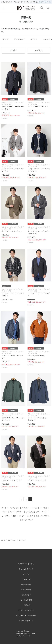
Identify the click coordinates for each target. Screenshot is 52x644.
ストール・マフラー (43, 516)
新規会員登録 (26, 584)
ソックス (30, 516)
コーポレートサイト (26, 621)
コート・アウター (16, 512)
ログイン (26, 574)
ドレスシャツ (19, 39)
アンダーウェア (28, 520)
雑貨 (14, 516)
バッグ (21, 516)
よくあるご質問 (26, 600)
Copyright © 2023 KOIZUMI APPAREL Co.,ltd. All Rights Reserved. (26, 633)
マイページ (26, 579)
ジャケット (36, 508)
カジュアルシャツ (32, 512)
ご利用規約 (26, 605)
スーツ (5, 39)
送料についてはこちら (26, 564)
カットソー (5, 516)
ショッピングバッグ (26, 569)
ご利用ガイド (26, 595)
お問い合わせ (26, 590)
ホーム (3, 540)
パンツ (5, 512)
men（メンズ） (12, 540)
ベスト (45, 508)
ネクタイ (34, 39)
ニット (44, 512)
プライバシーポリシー (26, 610)
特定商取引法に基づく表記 (26, 615)
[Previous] (22, 499)
